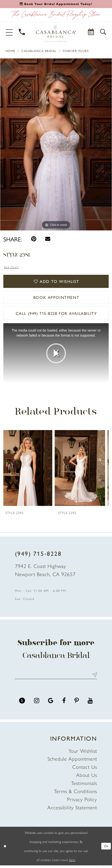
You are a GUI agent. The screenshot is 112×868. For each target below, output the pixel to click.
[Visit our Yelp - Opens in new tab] (22, 703)
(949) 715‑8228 (38, 555)
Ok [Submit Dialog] (106, 849)
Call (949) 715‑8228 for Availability (56, 315)
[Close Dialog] (5, 849)
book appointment (56, 299)
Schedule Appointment (72, 761)
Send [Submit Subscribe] (93, 677)
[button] (10, 32)
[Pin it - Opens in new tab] (34, 239)
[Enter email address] (56, 677)
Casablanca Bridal (39, 51)
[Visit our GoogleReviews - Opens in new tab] (51, 703)
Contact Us (85, 769)
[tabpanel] (56, 145)
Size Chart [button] (12, 267)
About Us (87, 777)
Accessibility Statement (72, 810)
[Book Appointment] (91, 32)
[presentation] (30, 470)
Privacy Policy (82, 802)
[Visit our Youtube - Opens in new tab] (90, 703)
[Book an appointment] (56, 4)
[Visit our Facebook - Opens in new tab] (64, 703)
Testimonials (84, 785)
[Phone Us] (22, 32)
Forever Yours (76, 51)
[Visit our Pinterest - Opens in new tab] (77, 703)
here (72, 862)
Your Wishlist (83, 753)
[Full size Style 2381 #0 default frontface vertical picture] (56, 145)
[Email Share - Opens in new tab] (48, 239)
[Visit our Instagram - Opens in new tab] (37, 703)
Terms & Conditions (75, 794)
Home (11, 51)
